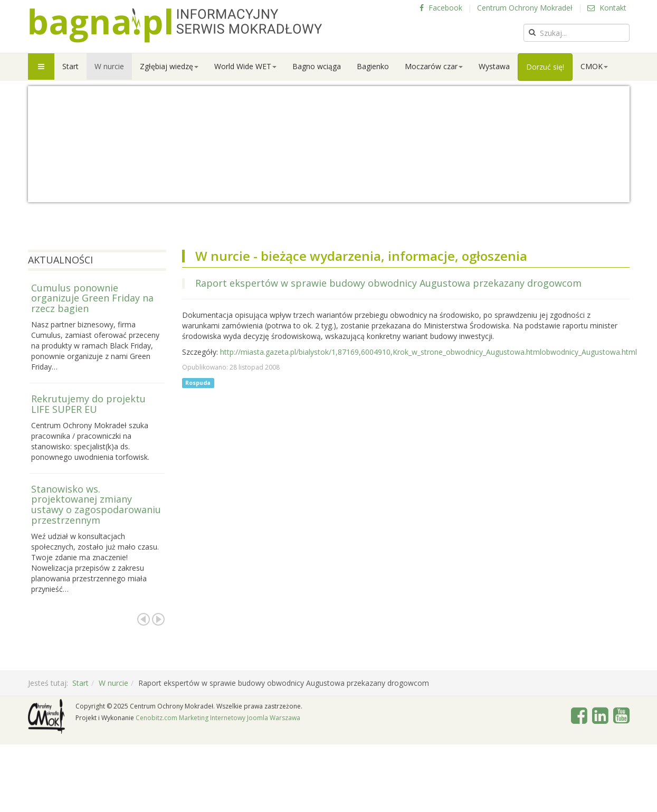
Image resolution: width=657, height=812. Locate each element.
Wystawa (494, 66)
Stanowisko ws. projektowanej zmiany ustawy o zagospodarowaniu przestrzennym (96, 504)
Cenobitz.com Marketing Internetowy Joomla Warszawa (218, 718)
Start (70, 66)
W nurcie (109, 66)
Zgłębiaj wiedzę (169, 66)
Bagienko (373, 66)
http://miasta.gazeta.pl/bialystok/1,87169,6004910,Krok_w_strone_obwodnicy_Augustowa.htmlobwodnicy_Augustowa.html (429, 352)
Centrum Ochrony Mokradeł (525, 8)
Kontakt (607, 8)
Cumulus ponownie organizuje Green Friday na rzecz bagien (92, 298)
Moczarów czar (434, 66)
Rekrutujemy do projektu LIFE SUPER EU (88, 404)
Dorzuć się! (545, 67)
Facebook (441, 8)
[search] (577, 33)
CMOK (594, 66)
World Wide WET (245, 66)
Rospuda (198, 383)
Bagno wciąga (317, 66)
